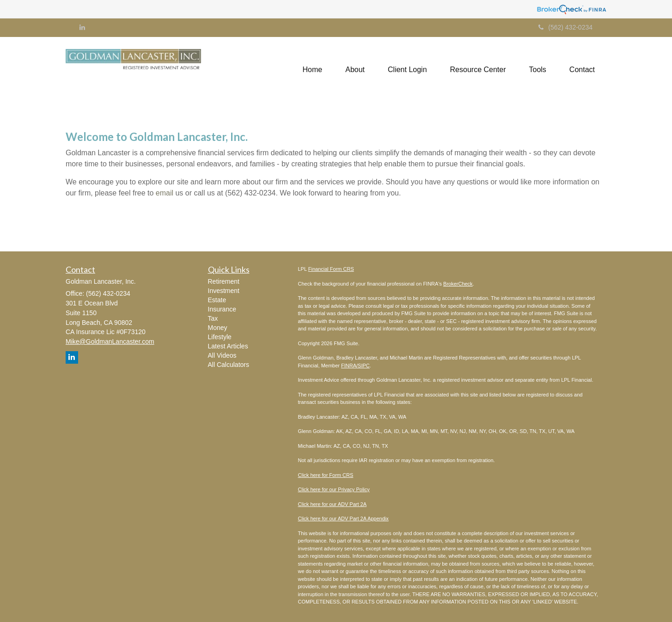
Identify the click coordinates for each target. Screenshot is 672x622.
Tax (213, 318)
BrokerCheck (458, 284)
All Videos (222, 355)
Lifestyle (220, 337)
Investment (224, 291)
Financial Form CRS (331, 269)
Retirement (224, 281)
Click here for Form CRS (326, 475)
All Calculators (229, 365)
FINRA (349, 366)
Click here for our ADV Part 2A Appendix (343, 518)
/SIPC (363, 366)
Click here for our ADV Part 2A (333, 504)
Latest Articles (228, 346)
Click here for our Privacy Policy (334, 489)
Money (218, 328)
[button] (355, 70)
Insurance (222, 309)
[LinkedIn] (82, 27)
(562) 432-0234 (565, 27)
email (165, 193)
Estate (217, 300)
